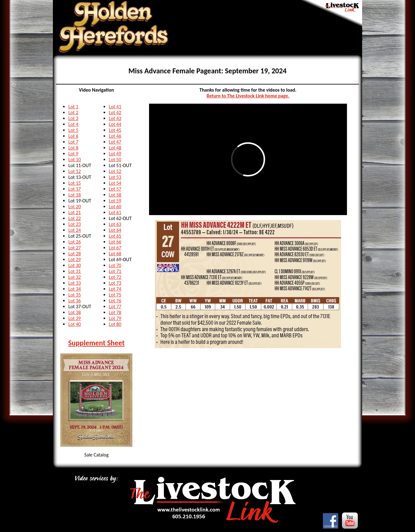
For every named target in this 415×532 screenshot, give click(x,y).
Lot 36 (75, 301)
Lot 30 (75, 265)
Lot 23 (75, 224)
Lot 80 (115, 324)
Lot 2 (73, 112)
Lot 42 (115, 112)
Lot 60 (115, 207)
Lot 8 (73, 148)
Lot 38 (75, 312)
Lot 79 (115, 318)
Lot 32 (75, 277)
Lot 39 (75, 318)
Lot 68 (115, 254)
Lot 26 (75, 242)
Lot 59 (115, 201)
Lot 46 (115, 136)
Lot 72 (115, 277)
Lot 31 (75, 271)
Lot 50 (115, 160)
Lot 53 (115, 177)
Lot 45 (115, 130)
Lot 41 (115, 107)
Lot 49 (115, 154)
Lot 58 (115, 195)
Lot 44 (115, 124)
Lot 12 (75, 171)
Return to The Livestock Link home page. (248, 96)
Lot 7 (73, 142)
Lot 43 (115, 118)
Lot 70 (115, 265)
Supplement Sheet (97, 343)
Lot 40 (75, 324)
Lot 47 (115, 142)
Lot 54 (115, 183)
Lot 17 (75, 189)
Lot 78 (115, 312)
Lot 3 (73, 118)
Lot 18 (75, 195)
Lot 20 (75, 207)
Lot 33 (75, 283)
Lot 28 (75, 254)
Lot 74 (115, 289)
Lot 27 (75, 248)
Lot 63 (115, 224)
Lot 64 (115, 230)
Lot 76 (115, 301)
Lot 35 (75, 295)
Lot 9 (73, 154)
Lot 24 (75, 230)
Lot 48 (115, 148)
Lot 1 (73, 107)
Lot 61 (115, 212)
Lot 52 (115, 171)
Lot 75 (115, 295)
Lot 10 (75, 160)
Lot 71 (115, 271)
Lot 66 (115, 242)
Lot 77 (115, 307)
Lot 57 (115, 189)
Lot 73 (115, 283)
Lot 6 (73, 136)
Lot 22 (75, 218)
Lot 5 (73, 130)
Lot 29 (75, 260)
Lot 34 (75, 289)
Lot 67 (115, 248)
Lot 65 (115, 236)
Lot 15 (75, 183)
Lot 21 (75, 212)
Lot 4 (73, 124)
